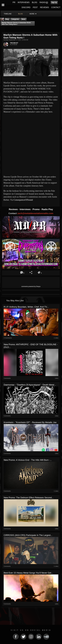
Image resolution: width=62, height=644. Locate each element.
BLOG (35, 2)
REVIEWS (44, 7)
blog (21, 14)
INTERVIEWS (24, 2)
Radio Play (47, 209)
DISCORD (26, 7)
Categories (15, 19)
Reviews (14, 209)
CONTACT (56, 7)
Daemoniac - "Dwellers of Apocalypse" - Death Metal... (30, 385)
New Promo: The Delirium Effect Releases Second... (29, 498)
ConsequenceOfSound (23, 200)
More (33, 14)
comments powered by (31, 286)
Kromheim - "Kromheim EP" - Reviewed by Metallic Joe (30, 422)
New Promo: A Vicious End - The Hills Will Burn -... (28, 460)
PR (14, 2)
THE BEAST (14, 43)
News (23, 19)
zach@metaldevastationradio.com (35, 213)
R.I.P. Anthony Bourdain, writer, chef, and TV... (26, 307)
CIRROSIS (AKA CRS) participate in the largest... (28, 535)
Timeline (8, 14)
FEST (35, 7)
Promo (36, 209)
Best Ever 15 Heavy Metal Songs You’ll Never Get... (28, 573)
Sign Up (54, 2)
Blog (7, 19)
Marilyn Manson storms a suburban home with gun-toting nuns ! (16, 23)
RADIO (43, 2)
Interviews (25, 209)
